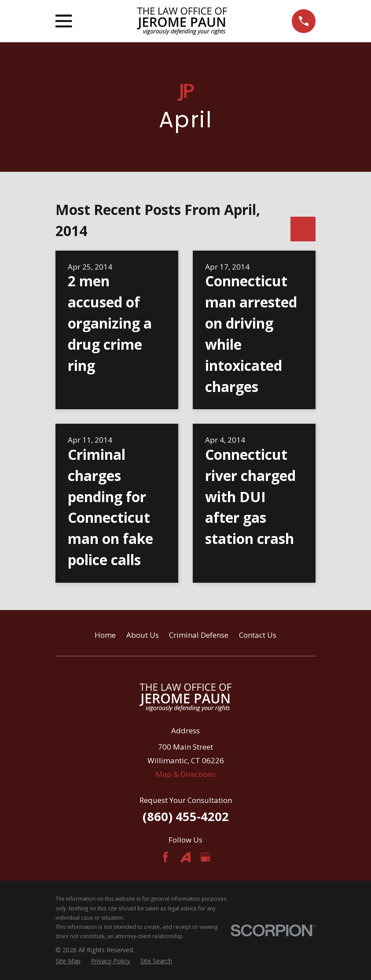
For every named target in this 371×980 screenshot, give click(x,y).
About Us (143, 635)
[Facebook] (165, 857)
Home (105, 635)
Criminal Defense (199, 635)
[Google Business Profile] (206, 857)
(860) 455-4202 (186, 816)
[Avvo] (186, 857)
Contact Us (258, 635)
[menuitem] (68, 961)
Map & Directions (185, 774)
